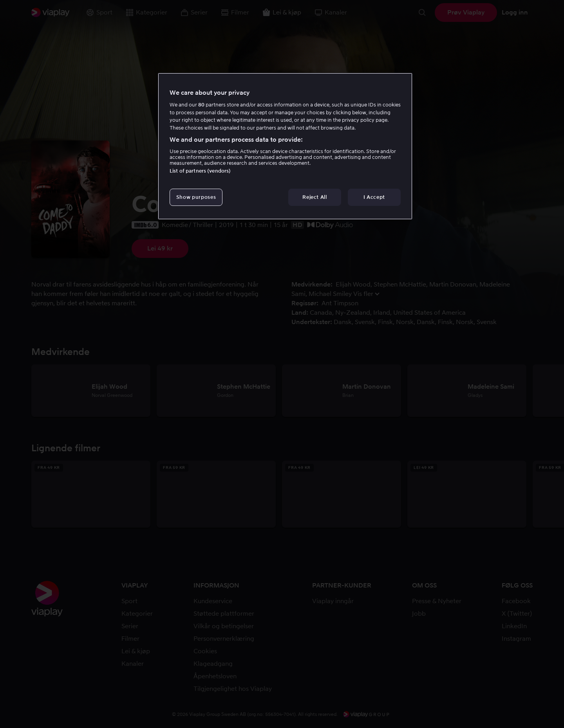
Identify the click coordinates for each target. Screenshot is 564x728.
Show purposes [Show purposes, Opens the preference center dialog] (196, 197)
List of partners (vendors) (200, 171)
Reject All (315, 197)
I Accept (374, 197)
